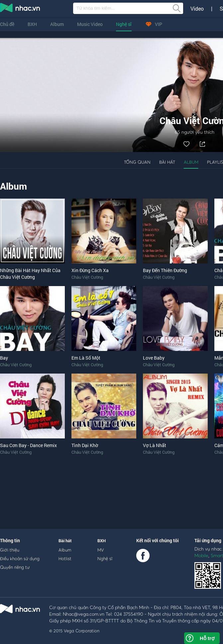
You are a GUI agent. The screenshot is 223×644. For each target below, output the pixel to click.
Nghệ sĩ (124, 24)
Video (197, 9)
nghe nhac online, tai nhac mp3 (20, 9)
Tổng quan (137, 162)
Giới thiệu (10, 550)
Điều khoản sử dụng (20, 559)
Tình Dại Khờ (85, 445)
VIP (154, 24)
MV (101, 550)
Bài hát (167, 162)
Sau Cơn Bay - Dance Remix (28, 445)
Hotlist (65, 559)
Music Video (90, 24)
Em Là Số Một (86, 358)
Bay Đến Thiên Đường (165, 270)
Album (57, 24)
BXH (32, 24)
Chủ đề (7, 24)
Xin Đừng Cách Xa (90, 270)
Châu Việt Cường (87, 277)
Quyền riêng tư (15, 567)
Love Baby (154, 358)
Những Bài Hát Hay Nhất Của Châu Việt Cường (30, 274)
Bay (4, 358)
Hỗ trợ (207, 638)
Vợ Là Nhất (155, 445)
